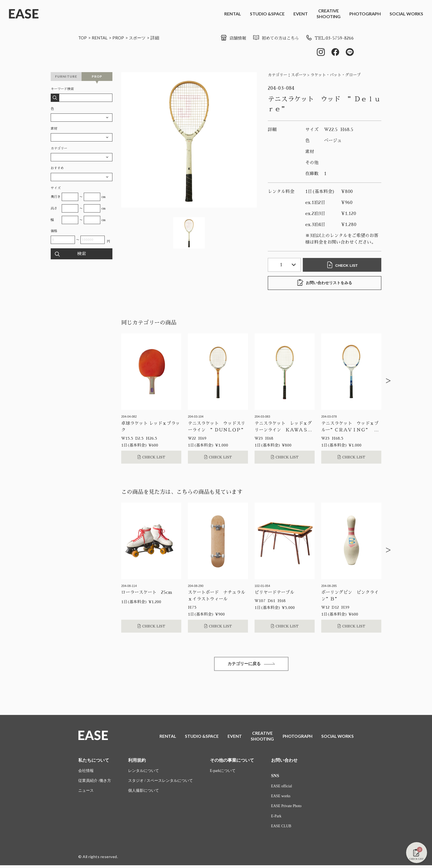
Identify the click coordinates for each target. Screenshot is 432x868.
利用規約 (137, 762)
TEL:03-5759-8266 (329, 38)
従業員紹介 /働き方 (95, 783)
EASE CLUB (282, 829)
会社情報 (86, 773)
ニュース (86, 793)
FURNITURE (66, 77)
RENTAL (233, 14)
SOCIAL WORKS (406, 14)
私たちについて (94, 762)
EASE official (282, 788)
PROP (120, 38)
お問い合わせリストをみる (325, 283)
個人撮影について (144, 793)
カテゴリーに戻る (251, 665)
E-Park (276, 819)
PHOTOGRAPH (365, 14)
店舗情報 (229, 38)
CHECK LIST (343, 265)
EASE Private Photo (287, 808)
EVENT (301, 14)
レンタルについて (144, 773)
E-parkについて (223, 773)
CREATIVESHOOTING (329, 13)
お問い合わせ (284, 762)
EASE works (281, 798)
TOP (83, 38)
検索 (82, 254)
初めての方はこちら (273, 38)
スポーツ (140, 38)
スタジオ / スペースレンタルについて (160, 783)
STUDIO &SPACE (267, 14)
